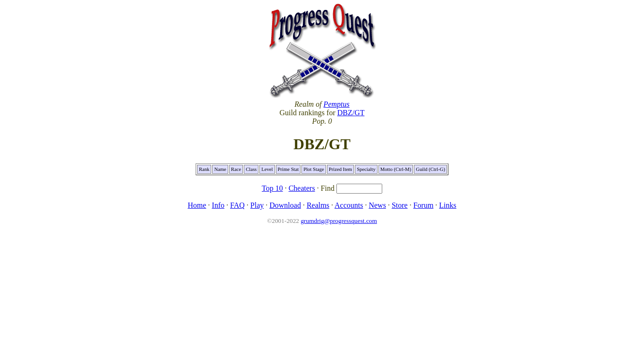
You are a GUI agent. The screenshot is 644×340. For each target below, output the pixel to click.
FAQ (237, 205)
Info (218, 205)
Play (257, 205)
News (377, 205)
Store (400, 205)
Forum (424, 205)
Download (285, 205)
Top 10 (272, 188)
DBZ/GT (351, 113)
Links (447, 205)
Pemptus (337, 104)
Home (197, 205)
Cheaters (302, 188)
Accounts (349, 205)
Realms (318, 205)
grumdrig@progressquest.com (339, 221)
